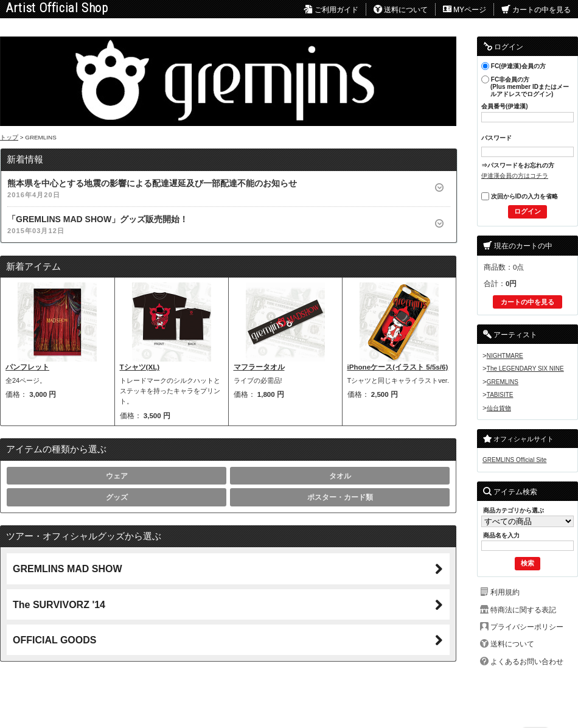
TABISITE (500, 395)
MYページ (465, 10)
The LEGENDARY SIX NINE (525, 369)
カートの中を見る (536, 10)
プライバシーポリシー (527, 627)
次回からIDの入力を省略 (520, 196)
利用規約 (505, 592)
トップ (9, 137)
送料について (401, 10)
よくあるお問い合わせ (527, 661)
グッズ (117, 497)
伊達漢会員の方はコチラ (515, 176)
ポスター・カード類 (340, 497)
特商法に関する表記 (523, 610)
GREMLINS (503, 382)
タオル (340, 476)
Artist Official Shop (57, 8)
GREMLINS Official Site (514, 460)
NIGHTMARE (505, 356)
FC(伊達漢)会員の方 (514, 66)
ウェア (117, 476)
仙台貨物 (499, 408)
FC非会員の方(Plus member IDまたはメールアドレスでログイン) (525, 86)
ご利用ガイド (331, 10)
